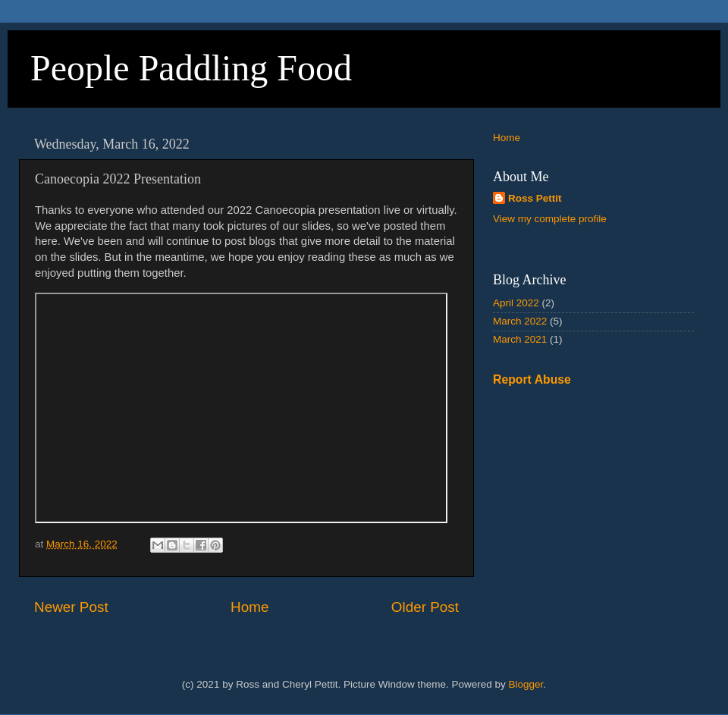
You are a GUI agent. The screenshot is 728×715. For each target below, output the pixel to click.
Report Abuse (532, 379)
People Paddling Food (191, 68)
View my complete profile (550, 219)
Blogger (526, 684)
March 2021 (520, 339)
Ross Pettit (535, 198)
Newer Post (71, 607)
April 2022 (516, 303)
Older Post (425, 607)
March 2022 (520, 321)
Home (249, 607)
